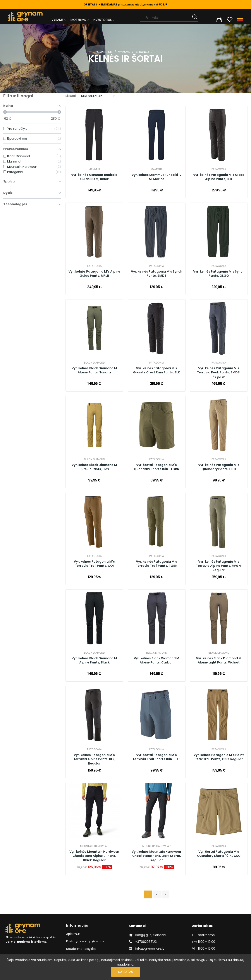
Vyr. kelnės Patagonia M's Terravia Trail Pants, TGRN (157, 564)
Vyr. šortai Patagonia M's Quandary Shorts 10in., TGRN (156, 467)
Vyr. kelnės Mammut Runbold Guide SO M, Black (94, 177)
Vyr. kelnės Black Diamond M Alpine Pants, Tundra (94, 370)
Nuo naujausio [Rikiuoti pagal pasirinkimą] (99, 96)
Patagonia (219, 169)
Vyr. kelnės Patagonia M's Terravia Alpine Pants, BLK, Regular (94, 759)
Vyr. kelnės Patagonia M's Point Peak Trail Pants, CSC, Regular (219, 757)
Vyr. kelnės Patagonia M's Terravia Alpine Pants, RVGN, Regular (219, 566)
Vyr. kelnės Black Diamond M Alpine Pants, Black (94, 661)
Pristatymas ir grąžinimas (85, 941)
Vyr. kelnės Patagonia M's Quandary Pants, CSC (219, 467)
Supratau (126, 972)
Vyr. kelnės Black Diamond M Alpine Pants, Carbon (156, 661)
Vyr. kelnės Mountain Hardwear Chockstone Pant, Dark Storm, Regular (156, 856)
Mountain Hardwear (94, 846)
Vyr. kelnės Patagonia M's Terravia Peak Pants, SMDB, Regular (219, 373)
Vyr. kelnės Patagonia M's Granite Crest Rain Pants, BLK (156, 370)
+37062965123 (146, 942)
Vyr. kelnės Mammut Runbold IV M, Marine (157, 177)
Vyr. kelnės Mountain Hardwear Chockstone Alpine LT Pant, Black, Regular (94, 856)
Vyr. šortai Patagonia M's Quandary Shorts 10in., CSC (219, 854)
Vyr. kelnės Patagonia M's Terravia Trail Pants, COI (94, 564)
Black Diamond (94, 363)
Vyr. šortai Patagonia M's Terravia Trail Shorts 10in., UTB (156, 757)
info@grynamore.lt (150, 948)
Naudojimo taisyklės (81, 949)
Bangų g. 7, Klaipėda (150, 935)
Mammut (94, 169)
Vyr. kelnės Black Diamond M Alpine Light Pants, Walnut (219, 661)
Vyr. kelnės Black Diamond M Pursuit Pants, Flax (94, 467)
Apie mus (73, 934)
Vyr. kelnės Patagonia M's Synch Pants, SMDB (157, 274)
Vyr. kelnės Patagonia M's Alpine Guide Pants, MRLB (94, 274)
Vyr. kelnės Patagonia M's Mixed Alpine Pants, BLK (219, 177)
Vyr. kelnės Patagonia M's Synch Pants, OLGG (219, 274)
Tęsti (165, 894)
